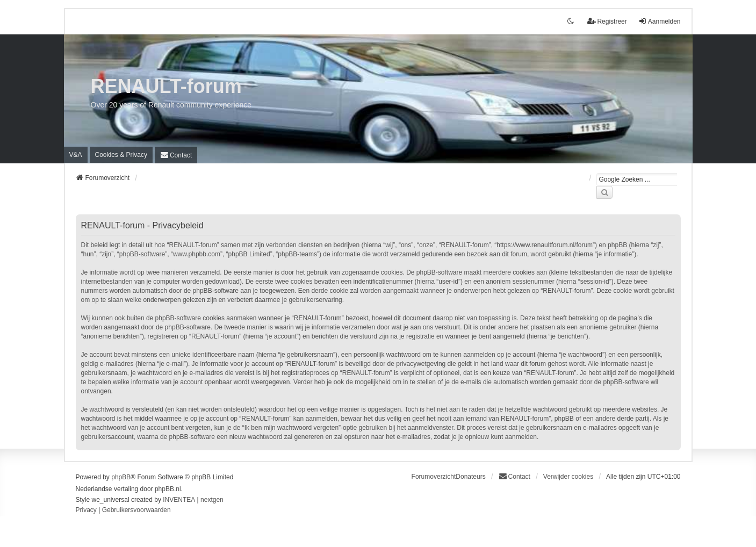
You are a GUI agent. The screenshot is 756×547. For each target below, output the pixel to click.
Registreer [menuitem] (607, 21)
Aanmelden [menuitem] (660, 21)
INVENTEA (179, 500)
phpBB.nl (168, 489)
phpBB (121, 477)
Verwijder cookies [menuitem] (568, 477)
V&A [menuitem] (76, 155)
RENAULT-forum (166, 86)
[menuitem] (121, 155)
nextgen (212, 500)
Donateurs (470, 477)
